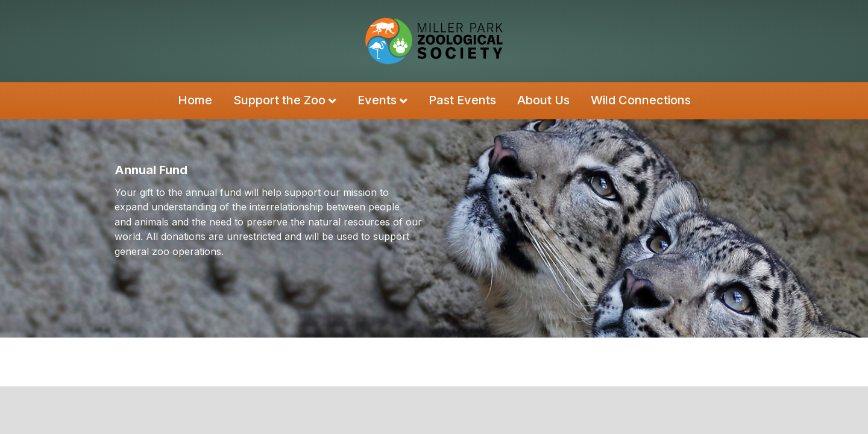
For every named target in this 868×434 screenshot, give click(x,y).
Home (195, 100)
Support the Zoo (279, 100)
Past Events (462, 100)
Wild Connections (641, 100)
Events (377, 100)
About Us (543, 100)
